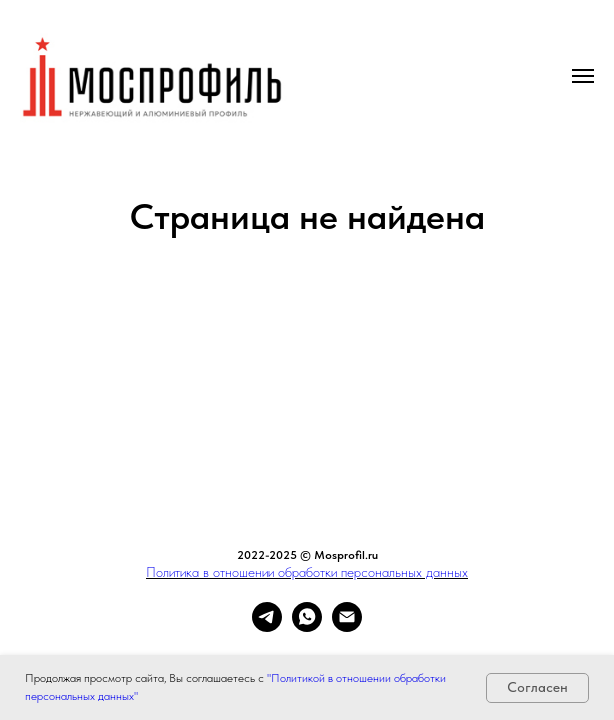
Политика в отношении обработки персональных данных (307, 572)
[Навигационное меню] (583, 76)
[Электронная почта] (347, 626)
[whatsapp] (307, 626)
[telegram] (267, 626)
